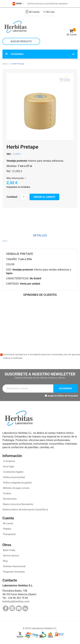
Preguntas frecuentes (14, 572)
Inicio (5, 64)
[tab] (40, 237)
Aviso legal (8, 466)
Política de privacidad (14, 477)
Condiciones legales (13, 472)
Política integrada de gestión (17, 483)
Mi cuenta (8, 523)
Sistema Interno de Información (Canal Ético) (25, 510)
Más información (15, 178)
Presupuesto (9, 534)
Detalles (40, 235)
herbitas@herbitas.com (16, 601)
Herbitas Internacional (14, 566)
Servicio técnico (11, 556)
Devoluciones (10, 499)
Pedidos (7, 529)
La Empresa (9, 461)
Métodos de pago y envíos (16, 488)
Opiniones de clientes (40, 295)
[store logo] (21, 27)
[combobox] (21, 41)
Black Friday (9, 550)
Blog (5, 561)
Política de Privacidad (67, 396)
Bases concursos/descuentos (18, 504)
